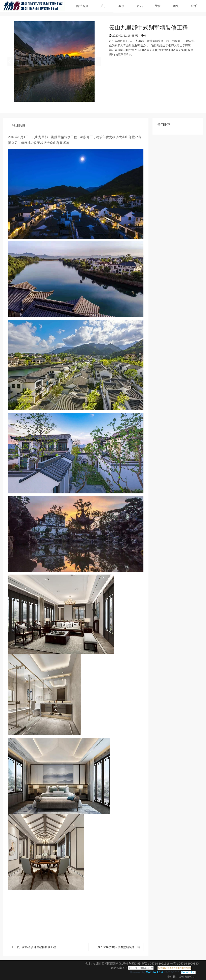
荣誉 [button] (158, 6)
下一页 (116, 947)
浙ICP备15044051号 (141, 968)
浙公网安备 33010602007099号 (175, 968)
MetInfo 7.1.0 (154, 972)
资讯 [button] (140, 6)
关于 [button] (103, 6)
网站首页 (82, 6)
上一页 (34, 947)
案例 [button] (122, 6)
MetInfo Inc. (188, 972)
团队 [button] (176, 6)
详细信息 (19, 126)
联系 (194, 6)
